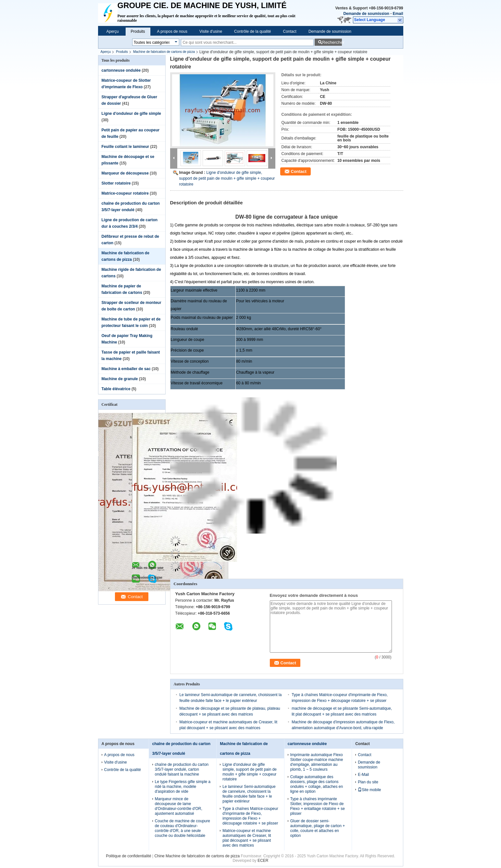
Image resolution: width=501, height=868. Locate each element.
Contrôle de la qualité (252, 31)
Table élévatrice (116, 389)
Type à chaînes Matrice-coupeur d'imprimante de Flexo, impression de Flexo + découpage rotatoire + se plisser (250, 816)
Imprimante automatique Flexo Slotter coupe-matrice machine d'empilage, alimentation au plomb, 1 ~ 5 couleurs (317, 762)
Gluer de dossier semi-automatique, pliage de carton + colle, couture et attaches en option (318, 828)
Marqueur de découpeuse (125, 173)
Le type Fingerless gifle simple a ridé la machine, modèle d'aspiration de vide (183, 787)
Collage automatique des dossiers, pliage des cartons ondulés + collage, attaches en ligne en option (317, 784)
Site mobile (369, 790)
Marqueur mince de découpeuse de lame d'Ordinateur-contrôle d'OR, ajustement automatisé (179, 806)
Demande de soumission (366, 14)
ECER (263, 861)
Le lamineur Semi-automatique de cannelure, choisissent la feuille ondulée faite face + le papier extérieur (249, 794)
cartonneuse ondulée (121, 70)
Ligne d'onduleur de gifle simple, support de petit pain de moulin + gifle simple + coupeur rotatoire (227, 178)
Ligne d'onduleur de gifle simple (132, 114)
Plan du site (368, 782)
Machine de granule (120, 379)
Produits (138, 31)
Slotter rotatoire (116, 183)
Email (398, 14)
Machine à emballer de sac (126, 369)
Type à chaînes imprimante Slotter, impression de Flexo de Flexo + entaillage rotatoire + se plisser (318, 806)
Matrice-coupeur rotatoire (125, 193)
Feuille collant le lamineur (125, 147)
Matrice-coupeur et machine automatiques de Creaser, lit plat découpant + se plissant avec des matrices (247, 838)
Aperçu (113, 31)
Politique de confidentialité (128, 856)
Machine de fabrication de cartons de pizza (164, 52)
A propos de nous (172, 31)
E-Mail (363, 775)
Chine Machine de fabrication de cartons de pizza (197, 856)
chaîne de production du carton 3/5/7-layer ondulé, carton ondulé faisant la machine (182, 769)
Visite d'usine (211, 31)
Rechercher (332, 42)
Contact (290, 31)
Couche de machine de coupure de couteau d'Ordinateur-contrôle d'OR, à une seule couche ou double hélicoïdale (182, 828)
